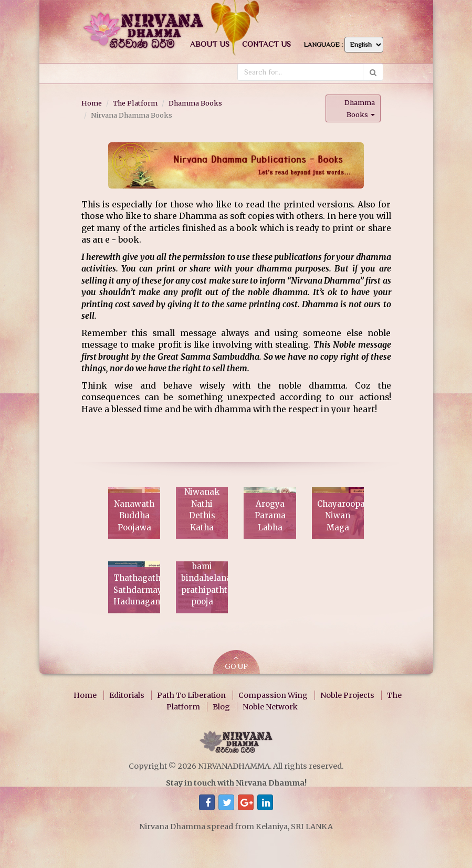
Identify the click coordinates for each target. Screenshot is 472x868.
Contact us (266, 44)
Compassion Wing (273, 695)
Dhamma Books (195, 103)
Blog (221, 707)
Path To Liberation (191, 695)
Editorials (127, 695)
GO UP (236, 663)
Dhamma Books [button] (360, 108)
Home (92, 103)
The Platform (135, 103)
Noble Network (270, 707)
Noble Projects (347, 695)
